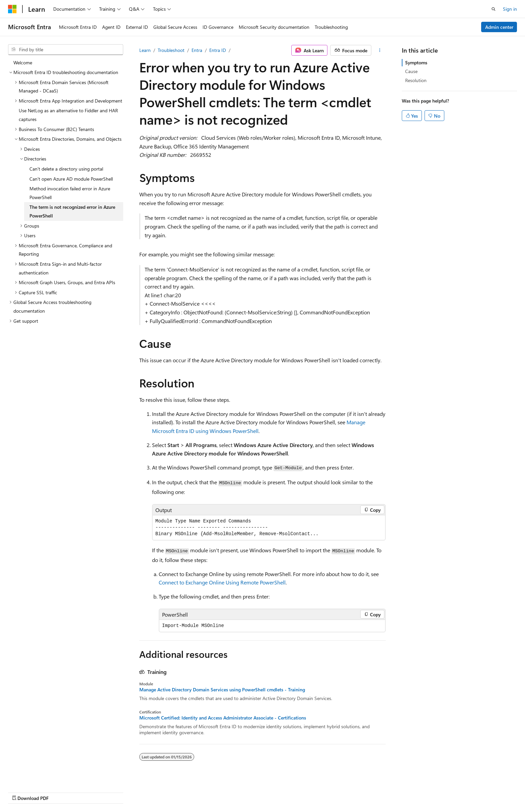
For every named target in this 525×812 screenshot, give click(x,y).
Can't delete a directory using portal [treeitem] (66, 169)
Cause (411, 71)
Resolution (416, 80)
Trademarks (455, 791)
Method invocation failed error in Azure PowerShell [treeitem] (70, 193)
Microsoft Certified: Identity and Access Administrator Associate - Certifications (223, 718)
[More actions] (380, 50)
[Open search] (494, 9)
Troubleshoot (171, 50)
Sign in (510, 9)
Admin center (499, 27)
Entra (197, 50)
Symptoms (416, 63)
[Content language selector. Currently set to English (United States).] (39, 791)
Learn (145, 50)
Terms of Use (422, 791)
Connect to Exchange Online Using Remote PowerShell (222, 582)
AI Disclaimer (264, 791)
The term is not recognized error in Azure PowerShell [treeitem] (72, 211)
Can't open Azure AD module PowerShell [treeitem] (71, 179)
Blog (334, 791)
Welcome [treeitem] (23, 63)
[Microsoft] (12, 9)
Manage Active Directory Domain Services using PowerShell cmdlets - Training (222, 690)
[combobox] (66, 50)
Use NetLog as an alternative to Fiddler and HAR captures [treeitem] (68, 115)
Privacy (389, 791)
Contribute (362, 791)
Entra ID (218, 50)
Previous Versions (304, 791)
